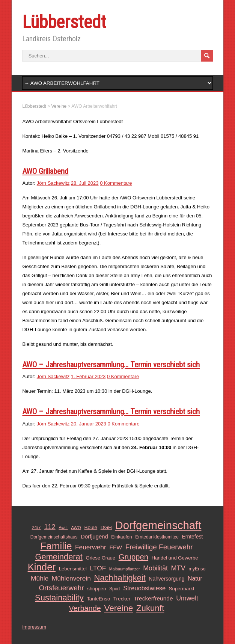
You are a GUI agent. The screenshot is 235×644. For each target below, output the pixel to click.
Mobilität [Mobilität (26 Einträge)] (155, 568)
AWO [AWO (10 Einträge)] (76, 528)
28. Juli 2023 (85, 183)
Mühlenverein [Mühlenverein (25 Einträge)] (71, 578)
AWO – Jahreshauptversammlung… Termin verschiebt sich (111, 365)
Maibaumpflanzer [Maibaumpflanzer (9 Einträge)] (125, 569)
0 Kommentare (116, 183)
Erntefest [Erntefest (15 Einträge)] (193, 537)
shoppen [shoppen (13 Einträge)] (96, 589)
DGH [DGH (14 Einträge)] (106, 527)
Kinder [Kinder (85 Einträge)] (42, 567)
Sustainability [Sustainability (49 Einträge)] (59, 598)
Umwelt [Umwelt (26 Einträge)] (187, 598)
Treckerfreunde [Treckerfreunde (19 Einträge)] (153, 598)
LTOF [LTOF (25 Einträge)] (98, 568)
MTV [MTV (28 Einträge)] (178, 568)
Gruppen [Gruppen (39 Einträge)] (133, 557)
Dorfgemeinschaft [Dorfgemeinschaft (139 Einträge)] (158, 525)
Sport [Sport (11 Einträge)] (115, 589)
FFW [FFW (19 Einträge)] (116, 547)
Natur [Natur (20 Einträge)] (195, 578)
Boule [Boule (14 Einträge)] (91, 527)
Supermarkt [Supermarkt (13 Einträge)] (182, 589)
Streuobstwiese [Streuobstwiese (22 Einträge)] (144, 588)
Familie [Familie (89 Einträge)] (56, 546)
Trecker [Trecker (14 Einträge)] (122, 599)
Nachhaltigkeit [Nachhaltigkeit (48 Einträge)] (120, 578)
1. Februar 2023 (88, 376)
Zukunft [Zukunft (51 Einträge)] (150, 608)
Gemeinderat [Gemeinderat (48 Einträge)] (59, 557)
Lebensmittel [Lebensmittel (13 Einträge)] (73, 569)
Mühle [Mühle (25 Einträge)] (40, 578)
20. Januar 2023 (89, 424)
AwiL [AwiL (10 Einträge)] (63, 528)
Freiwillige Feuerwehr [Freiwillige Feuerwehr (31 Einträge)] (159, 547)
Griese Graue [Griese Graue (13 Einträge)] (100, 558)
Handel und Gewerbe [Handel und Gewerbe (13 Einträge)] (175, 558)
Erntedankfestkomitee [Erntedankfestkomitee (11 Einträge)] (157, 537)
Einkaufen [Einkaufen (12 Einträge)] (121, 537)
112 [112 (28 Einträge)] (50, 527)
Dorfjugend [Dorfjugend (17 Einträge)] (94, 537)
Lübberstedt (64, 22)
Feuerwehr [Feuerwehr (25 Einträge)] (91, 547)
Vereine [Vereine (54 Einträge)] (118, 608)
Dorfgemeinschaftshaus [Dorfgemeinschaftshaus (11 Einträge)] (54, 537)
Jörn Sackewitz (53, 183)
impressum (34, 627)
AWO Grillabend (45, 171)
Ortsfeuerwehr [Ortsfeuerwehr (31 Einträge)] (62, 588)
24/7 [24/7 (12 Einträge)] (36, 528)
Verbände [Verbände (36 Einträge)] (85, 608)
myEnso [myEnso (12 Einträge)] (197, 569)
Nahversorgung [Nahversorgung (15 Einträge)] (166, 579)
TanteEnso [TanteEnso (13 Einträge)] (98, 599)
